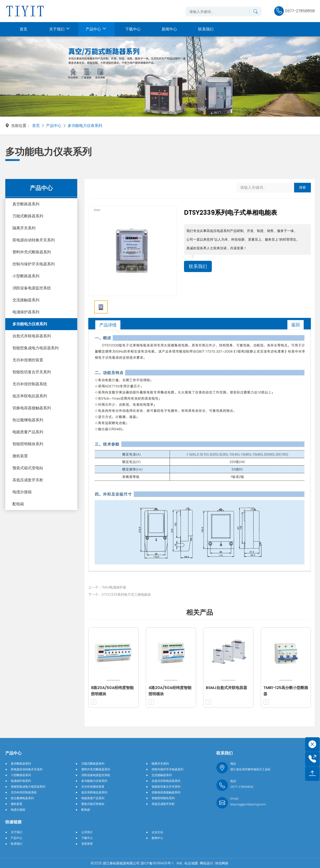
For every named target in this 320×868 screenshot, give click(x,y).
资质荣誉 (87, 844)
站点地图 (191, 863)
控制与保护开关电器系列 (34, 264)
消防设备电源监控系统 (32, 288)
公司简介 (87, 832)
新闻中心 (157, 838)
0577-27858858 (242, 787)
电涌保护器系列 (26, 312)
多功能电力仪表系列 (85, 126)
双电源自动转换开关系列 (34, 240)
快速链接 (13, 822)
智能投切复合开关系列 (32, 372)
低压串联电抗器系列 (30, 396)
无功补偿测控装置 (28, 360)
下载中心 (87, 838)
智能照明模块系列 (28, 444)
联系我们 (198, 267)
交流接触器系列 (26, 300)
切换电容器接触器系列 (32, 408)
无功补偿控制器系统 (30, 384)
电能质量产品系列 (28, 432)
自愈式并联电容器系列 (32, 336)
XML (179, 863)
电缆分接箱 (22, 492)
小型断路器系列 (26, 276)
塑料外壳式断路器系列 (32, 252)
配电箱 (18, 504)
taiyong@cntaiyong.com (248, 804)
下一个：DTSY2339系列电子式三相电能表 (120, 595)
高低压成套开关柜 (28, 480)
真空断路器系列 (26, 204)
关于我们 (17, 832)
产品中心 (54, 126)
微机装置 (20, 456)
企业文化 (157, 832)
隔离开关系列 (24, 228)
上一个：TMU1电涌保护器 (107, 587)
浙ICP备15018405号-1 (157, 863)
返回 (296, 325)
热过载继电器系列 (28, 420)
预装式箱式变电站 (28, 468)
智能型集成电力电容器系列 (36, 348)
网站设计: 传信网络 (214, 863)
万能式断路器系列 (28, 216)
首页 (36, 126)
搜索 (302, 187)
